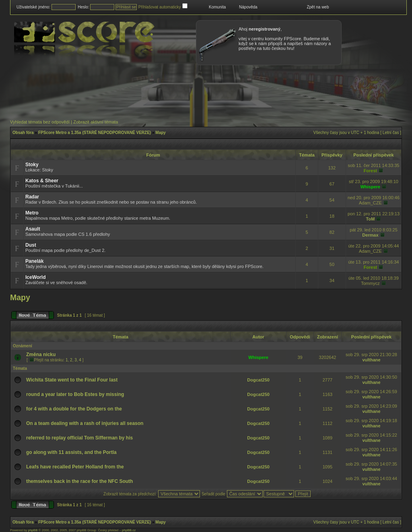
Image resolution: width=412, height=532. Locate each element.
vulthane (371, 360)
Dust (31, 245)
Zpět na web (318, 7)
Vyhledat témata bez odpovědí (40, 122)
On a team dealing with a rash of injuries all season (85, 423)
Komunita (217, 7)
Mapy (161, 133)
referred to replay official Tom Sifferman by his (79, 438)
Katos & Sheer (42, 181)
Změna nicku (41, 355)
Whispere (371, 187)
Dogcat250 (258, 380)
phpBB (33, 530)
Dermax (370, 235)
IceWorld (35, 277)
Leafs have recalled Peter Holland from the (75, 467)
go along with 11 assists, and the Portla (71, 452)
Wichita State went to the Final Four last (72, 380)
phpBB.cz (129, 530)
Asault (33, 229)
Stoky (32, 165)
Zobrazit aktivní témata (96, 122)
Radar (32, 197)
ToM (371, 219)
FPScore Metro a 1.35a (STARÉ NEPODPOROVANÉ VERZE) (95, 133)
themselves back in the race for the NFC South (79, 481)
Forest (371, 171)
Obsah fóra (23, 133)
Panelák (34, 261)
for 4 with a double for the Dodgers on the (74, 409)
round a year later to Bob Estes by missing (75, 394)
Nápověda (248, 7)
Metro (32, 213)
